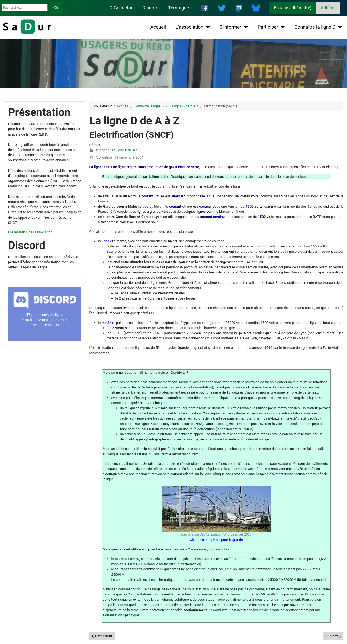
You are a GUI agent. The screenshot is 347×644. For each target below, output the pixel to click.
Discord (150, 8)
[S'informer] (245, 27)
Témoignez (180, 8)
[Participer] (282, 27)
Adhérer (328, 8)
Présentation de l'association (30, 232)
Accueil (158, 27)
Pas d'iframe (45, 314)
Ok (56, 8)
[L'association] (207, 27)
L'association (189, 27)
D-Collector (121, 8)
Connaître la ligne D (315, 27)
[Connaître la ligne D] (339, 27)
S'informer (230, 27)
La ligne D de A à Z (126, 150)
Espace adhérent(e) (293, 8)
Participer (268, 27)
